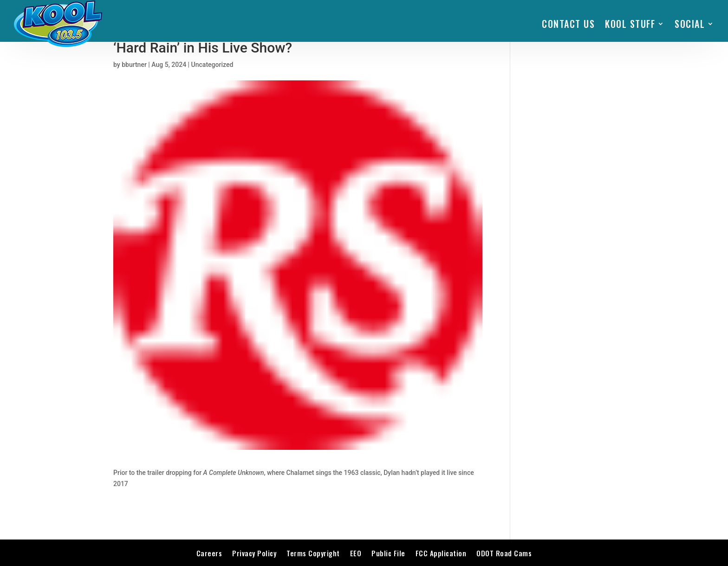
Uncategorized (212, 65)
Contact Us (568, 24)
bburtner (134, 65)
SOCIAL (690, 24)
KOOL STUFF (630, 24)
